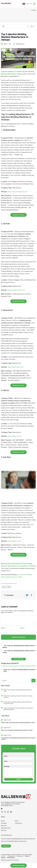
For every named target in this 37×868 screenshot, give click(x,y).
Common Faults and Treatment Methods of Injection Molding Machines (18, 709)
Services (4, 830)
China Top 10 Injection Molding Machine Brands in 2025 (20, 670)
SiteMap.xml (20, 856)
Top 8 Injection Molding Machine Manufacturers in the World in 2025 (18, 703)
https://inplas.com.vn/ (15, 436)
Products (4, 823)
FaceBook (31, 595)
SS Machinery (20, 44)
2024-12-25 (7, 720)
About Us (4, 826)
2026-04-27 (7, 728)
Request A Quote (18, 215)
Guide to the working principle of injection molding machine (18, 697)
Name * (4, 628)
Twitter (27, 595)
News (17, 821)
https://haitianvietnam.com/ (17, 290)
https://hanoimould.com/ (16, 367)
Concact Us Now (19, 659)
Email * (23, 628)
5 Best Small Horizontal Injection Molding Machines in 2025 (18, 723)
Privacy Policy (11, 858)
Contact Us (18, 823)
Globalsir (16, 860)
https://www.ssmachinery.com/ (18, 192)
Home (3, 821)
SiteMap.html (12, 856)
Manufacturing (6, 828)
